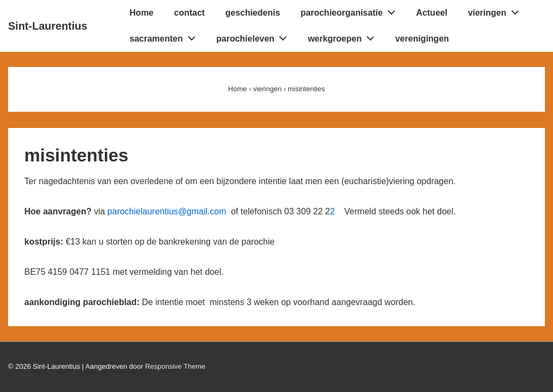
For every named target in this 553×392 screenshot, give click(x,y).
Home (141, 13)
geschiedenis (252, 13)
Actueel (432, 13)
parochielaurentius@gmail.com (169, 211)
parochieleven (255, 36)
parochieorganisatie (351, 10)
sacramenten (165, 36)
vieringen (496, 10)
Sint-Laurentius (48, 26)
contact (189, 13)
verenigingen (422, 39)
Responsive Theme (176, 366)
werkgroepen (344, 36)
